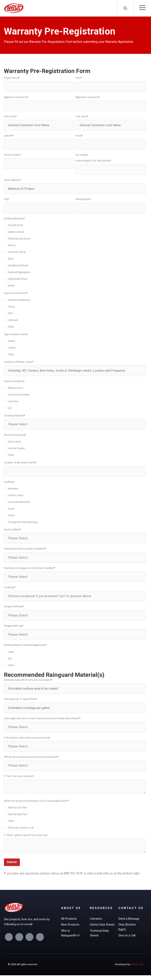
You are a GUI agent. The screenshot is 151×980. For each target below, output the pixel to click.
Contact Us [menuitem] (128, 911)
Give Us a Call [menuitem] (127, 943)
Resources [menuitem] (102, 909)
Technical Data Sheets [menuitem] (99, 935)
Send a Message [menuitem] (129, 925)
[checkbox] (75, 255)
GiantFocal (137, 969)
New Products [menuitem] (70, 926)
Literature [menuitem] (96, 920)
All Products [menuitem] (69, 920)
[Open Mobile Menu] (142, 8)
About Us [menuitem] (71, 909)
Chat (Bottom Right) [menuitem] (127, 934)
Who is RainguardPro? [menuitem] (71, 935)
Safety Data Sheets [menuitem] (102, 926)
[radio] (75, 442)
